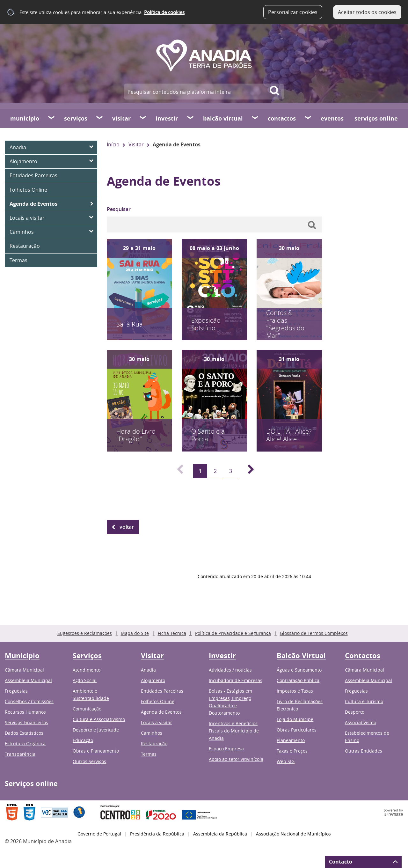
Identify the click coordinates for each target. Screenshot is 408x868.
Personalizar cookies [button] (293, 12)
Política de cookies (164, 12)
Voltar (127, 527)
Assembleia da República (220, 834)
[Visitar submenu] (143, 118)
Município (25, 118)
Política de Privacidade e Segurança (233, 633)
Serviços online (376, 118)
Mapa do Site (135, 633)
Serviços (76, 118)
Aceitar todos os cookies (367, 12)
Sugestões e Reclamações (85, 633)
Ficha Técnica (172, 633)
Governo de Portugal (99, 834)
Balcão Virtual (223, 118)
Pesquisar (119, 209)
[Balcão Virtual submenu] (255, 118)
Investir (167, 118)
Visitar (121, 118)
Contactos (282, 118)
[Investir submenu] (191, 118)
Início (113, 144)
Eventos (332, 118)
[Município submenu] (52, 118)
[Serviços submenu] (100, 118)
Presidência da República (157, 834)
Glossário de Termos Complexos (314, 633)
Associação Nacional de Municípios (293, 834)
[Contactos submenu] (308, 118)
